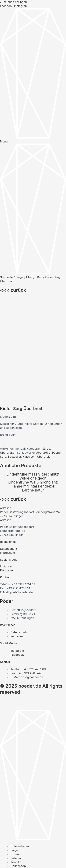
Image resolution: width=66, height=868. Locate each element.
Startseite (6, 277)
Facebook (7, 469)
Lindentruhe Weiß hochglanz (33, 381)
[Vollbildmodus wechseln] (13, 861)
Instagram (7, 465)
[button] (33, 407)
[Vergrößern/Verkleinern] (4, 861)
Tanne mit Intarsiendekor (33, 385)
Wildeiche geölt (33, 377)
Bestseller (14, 355)
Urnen (15, 753)
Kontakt (5, 476)
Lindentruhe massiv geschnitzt (33, 373)
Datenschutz (8, 447)
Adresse (6, 407)
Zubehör (16, 757)
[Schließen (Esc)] (32, 861)
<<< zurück (13, 290)
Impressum (8, 451)
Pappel (57, 351)
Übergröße (43, 351)
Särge (19, 277)
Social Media (9, 458)
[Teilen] (23, 861)
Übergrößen (34, 277)
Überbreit (43, 355)
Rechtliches (8, 440)
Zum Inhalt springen (13, 2)
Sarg (3, 355)
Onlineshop (18, 765)
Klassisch (29, 355)
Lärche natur (33, 389)
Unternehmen (20, 745)
